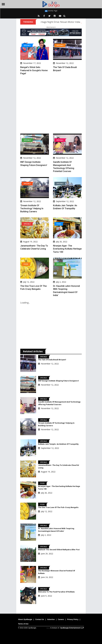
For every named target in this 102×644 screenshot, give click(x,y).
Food (59, 224)
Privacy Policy (73, 619)
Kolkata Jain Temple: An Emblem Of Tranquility (58, 444)
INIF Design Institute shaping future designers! (58, 381)
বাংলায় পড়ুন (51, 11)
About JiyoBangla (25, 619)
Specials (27, 45)
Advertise (51, 619)
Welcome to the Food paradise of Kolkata (56, 592)
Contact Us (40, 619)
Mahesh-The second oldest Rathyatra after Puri (59, 550)
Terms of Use (23, 624)
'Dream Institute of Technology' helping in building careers (32, 209)
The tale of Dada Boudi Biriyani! (52, 360)
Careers (61, 619)
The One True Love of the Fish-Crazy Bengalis (58, 507)
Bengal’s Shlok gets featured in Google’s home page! (34, 70)
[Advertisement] (51, 104)
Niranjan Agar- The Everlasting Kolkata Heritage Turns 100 (67, 249)
